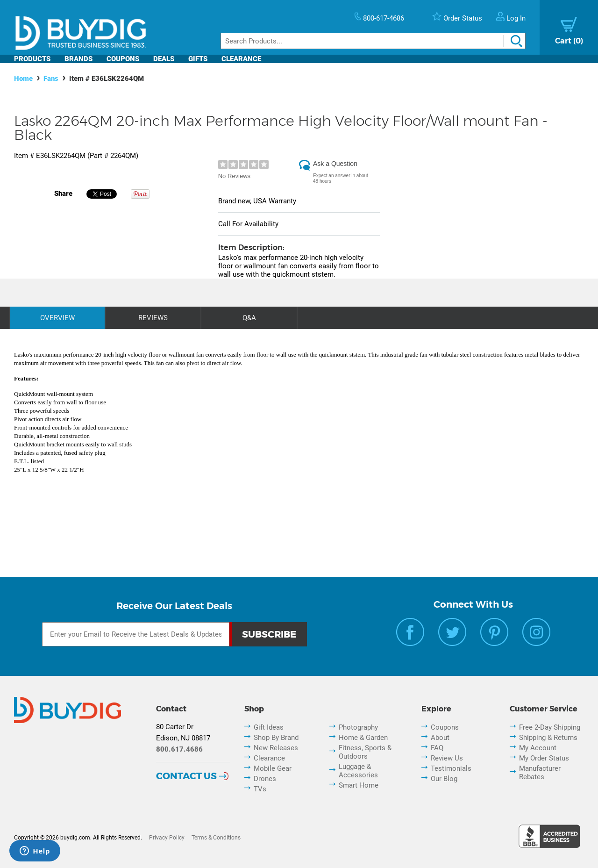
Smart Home (359, 785)
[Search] (373, 41)
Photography (358, 727)
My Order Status (544, 758)
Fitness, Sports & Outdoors (365, 752)
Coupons (123, 59)
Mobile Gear (273, 768)
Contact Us (186, 776)
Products (32, 59)
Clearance (241, 59)
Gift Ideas (269, 727)
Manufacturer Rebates (540, 773)
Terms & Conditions (216, 838)
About (440, 738)
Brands (78, 59)
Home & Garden (363, 738)
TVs (260, 789)
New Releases (276, 748)
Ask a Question (335, 164)
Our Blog (444, 779)
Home (23, 79)
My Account (538, 748)
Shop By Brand (276, 738)
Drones (265, 779)
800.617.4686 (179, 749)
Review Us (447, 758)
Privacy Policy (167, 838)
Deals (164, 59)
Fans (51, 79)
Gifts (198, 59)
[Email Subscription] (136, 634)
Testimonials (451, 768)
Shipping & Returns (548, 738)
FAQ (437, 748)
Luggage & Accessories (358, 771)
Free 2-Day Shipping (550, 727)
